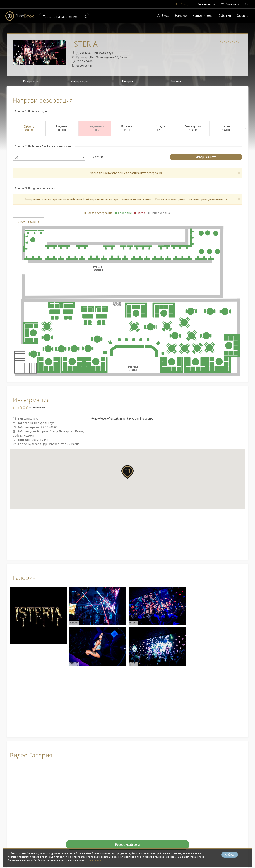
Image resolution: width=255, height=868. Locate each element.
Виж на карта (204, 4)
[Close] (239, 173)
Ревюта (176, 81)
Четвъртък (193, 128)
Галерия (128, 81)
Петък (226, 128)
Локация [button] (230, 4)
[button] (127, 472)
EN (247, 4)
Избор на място (206, 157)
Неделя (62, 128)
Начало (181, 16)
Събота (29, 128)
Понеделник (95, 128)
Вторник (128, 128)
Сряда (160, 128)
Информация (79, 81)
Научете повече (95, 860)
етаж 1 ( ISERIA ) (28, 222)
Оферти (243, 16)
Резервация (31, 81)
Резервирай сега (127, 845)
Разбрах (230, 855)
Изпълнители (203, 16)
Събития (225, 16)
